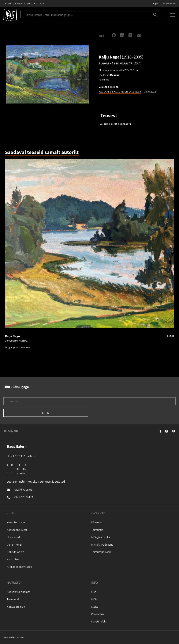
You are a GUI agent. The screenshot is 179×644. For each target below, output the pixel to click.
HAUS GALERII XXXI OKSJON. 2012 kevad (120, 92)
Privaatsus (98, 614)
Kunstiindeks (99, 621)
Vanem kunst (15, 544)
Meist (95, 607)
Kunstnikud (14, 559)
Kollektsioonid (16, 552)
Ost (94, 592)
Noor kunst (14, 537)
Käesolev (97, 522)
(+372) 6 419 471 (16, 3)
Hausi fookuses (16, 522)
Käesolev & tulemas (19, 592)
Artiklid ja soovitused (20, 567)
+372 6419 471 (23, 497)
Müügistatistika (101, 537)
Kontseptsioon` (16, 607)
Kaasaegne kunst (17, 530)
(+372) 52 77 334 (35, 3)
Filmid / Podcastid (102, 544)
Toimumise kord (101, 552)
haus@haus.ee (168, 3)
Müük (95, 599)
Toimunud (97, 530)
